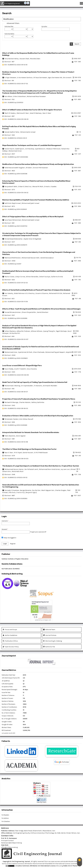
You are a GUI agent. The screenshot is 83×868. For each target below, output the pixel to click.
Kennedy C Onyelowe (12, 490)
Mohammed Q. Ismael (28, 132)
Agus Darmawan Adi (55, 78)
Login (5, 544)
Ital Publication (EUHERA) (11, 569)
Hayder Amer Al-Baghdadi (32, 239)
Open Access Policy (11, 647)
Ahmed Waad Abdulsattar (14, 239)
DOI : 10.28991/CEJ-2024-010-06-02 (16, 193)
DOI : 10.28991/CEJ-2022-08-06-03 (16, 408)
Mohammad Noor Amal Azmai (49, 469)
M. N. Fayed (18, 453)
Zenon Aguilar (21, 436)
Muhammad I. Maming (12, 386)
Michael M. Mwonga (11, 402)
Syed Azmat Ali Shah (25, 352)
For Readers (5, 815)
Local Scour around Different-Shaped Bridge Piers (22, 366)
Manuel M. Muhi (38, 187)
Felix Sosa (12, 492)
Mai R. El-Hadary (10, 113)
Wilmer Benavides (32, 277)
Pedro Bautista (10, 436)
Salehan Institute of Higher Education (15, 559)
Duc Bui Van (36, 490)
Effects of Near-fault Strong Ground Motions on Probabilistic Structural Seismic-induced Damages (41, 309)
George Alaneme (26, 490)
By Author (44, 26)
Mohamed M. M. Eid (56, 293)
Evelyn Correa (20, 277)
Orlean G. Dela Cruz (25, 187)
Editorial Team (49, 630)
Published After (9, 26)
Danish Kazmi (10, 149)
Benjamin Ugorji (31, 492)
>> (79, 508)
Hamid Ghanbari (43, 312)
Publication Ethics (10, 641)
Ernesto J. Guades (50, 187)
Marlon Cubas (10, 277)
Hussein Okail (24, 59)
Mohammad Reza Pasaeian (36, 96)
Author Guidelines (10, 635)
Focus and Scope (10, 630)
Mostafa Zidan (35, 59)
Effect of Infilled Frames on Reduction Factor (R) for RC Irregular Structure (32, 110)
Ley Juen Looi (65, 469)
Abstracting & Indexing (52, 641)
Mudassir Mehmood (53, 149)
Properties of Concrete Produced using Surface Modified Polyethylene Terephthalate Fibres (39, 399)
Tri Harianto (38, 386)
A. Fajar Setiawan (11, 78)
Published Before (9, 34)
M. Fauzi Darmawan (40, 78)
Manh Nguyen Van (48, 490)
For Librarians (6, 821)
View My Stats (41, 802)
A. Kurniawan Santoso (25, 78)
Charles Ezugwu (61, 490)
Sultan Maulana (10, 331)
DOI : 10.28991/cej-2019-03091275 (16, 245)
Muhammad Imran (15, 151)
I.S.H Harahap (30, 149)
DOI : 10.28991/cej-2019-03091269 (16, 425)
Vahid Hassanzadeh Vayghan (15, 168)
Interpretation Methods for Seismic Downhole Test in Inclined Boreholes (31, 432)
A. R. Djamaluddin (27, 386)
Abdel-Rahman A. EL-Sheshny (24, 293)
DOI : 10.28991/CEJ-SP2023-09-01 (16, 138)
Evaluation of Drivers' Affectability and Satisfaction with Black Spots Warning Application (38, 416)
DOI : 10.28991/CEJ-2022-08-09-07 (16, 392)
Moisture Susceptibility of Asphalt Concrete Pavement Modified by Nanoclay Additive (36, 200)
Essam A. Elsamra (42, 293)
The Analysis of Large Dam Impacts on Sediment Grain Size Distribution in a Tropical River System (41, 466)
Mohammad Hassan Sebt (31, 258)
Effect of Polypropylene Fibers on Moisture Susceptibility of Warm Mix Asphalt (33, 217)
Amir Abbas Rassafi (26, 419)
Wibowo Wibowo (37, 331)
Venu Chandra (32, 369)
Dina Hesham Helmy (12, 59)
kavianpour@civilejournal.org (11, 843)
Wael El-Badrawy (36, 113)
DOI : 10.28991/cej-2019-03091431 (15, 209)
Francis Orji (21, 492)
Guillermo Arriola (57, 277)
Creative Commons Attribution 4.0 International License (36, 866)
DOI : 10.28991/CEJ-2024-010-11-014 (16, 302)
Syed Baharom (40, 149)
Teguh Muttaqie (61, 331)
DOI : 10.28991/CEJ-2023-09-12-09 (16, 65)
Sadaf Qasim (20, 149)
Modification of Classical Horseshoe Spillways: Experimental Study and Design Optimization (38, 164)
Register (13, 544)
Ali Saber (29, 168)
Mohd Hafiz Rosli (18, 471)
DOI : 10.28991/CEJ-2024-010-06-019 (16, 375)
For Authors (5, 818)
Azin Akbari (9, 96)
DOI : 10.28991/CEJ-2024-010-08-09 (16, 119)
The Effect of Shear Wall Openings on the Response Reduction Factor (29, 449)
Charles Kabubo (25, 402)
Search (77, 44)
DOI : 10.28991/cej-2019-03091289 (16, 318)
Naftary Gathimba (38, 402)
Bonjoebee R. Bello (11, 187)
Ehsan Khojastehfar (29, 312)
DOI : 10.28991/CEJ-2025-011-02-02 (16, 283)
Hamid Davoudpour (47, 258)
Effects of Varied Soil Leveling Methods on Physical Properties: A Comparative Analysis (36, 290)
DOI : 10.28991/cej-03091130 (14, 102)
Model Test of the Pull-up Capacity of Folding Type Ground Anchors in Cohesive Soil (35, 382)
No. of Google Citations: (9, 719)
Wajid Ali (69, 352)
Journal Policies (50, 635)
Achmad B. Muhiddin (50, 386)
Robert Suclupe (45, 277)
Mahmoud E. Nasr (23, 113)
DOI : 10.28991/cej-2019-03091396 (16, 174)
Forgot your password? (38, 532)
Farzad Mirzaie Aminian (13, 312)
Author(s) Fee (49, 647)
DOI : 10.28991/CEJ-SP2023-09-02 (16, 477)
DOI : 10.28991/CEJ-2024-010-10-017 (16, 339)
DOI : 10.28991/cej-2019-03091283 (16, 499)
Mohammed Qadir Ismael (30, 203)
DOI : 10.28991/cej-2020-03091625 (16, 358)
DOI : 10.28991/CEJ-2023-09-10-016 (16, 442)
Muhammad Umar (11, 352)
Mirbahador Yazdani (12, 419)
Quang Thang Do (49, 331)
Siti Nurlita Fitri (15, 333)
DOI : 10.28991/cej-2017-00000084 (16, 157)
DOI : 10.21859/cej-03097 (13, 264)
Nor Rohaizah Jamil (31, 469)
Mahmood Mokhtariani (13, 258)
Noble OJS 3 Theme (70, 866)
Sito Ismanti (67, 78)
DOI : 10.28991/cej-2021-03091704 (16, 226)
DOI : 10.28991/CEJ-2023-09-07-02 (16, 84)
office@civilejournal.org (9, 847)
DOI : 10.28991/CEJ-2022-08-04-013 (16, 459)
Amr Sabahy (9, 293)
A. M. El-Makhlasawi (41, 453)
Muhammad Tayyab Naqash (55, 352)
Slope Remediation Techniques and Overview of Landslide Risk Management (32, 145)
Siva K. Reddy (9, 369)
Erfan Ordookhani (20, 96)
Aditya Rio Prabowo (23, 331)
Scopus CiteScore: (8, 716)
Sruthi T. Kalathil (20, 369)
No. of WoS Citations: (8, 713)
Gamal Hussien (28, 453)
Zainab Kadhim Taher (12, 132)
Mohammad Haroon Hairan (14, 469)
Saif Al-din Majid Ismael (13, 203)
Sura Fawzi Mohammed (13, 220)
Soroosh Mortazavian (40, 168)
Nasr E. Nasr (47, 113)
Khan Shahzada (39, 352)
